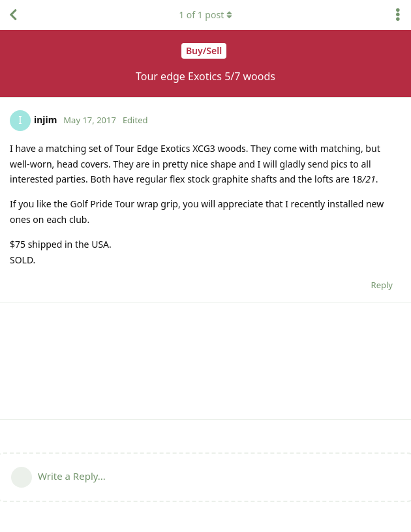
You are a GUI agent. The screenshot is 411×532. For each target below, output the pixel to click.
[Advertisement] (205, 361)
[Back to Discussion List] (13, 15)
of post (205, 15)
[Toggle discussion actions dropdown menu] (398, 15)
